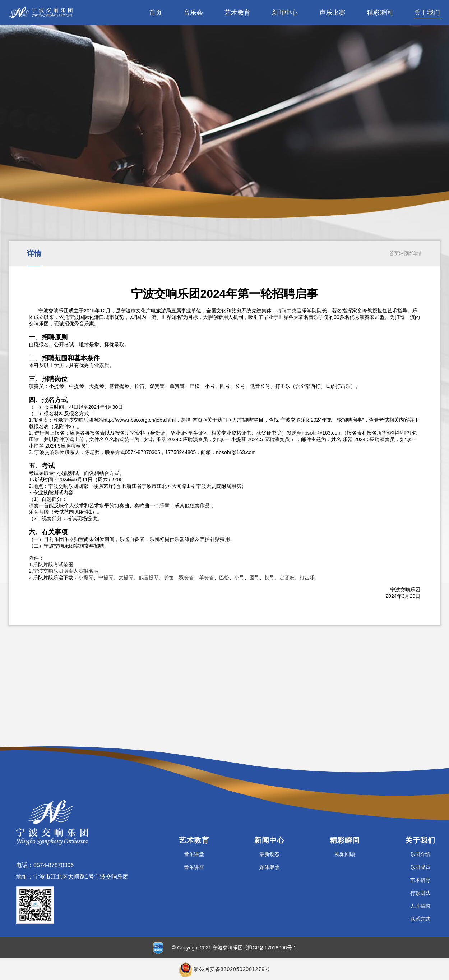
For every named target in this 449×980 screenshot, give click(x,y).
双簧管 (186, 577)
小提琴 (86, 577)
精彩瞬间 (380, 13)
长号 (269, 577)
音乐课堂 (194, 854)
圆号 (254, 577)
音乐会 (193, 13)
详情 (34, 253)
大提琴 (126, 577)
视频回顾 (345, 854)
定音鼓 (287, 577)
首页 (156, 13)
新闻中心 (285, 13)
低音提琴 (149, 577)
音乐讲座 (194, 867)
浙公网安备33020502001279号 (232, 969)
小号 (239, 577)
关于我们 (427, 13)
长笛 (169, 577)
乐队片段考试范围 (53, 564)
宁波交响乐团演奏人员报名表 (66, 571)
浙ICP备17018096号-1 (271, 948)
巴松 (224, 577)
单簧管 (207, 577)
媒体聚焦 (269, 867)
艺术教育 (237, 13)
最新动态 (269, 854)
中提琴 (106, 577)
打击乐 (307, 577)
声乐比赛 (332, 13)
